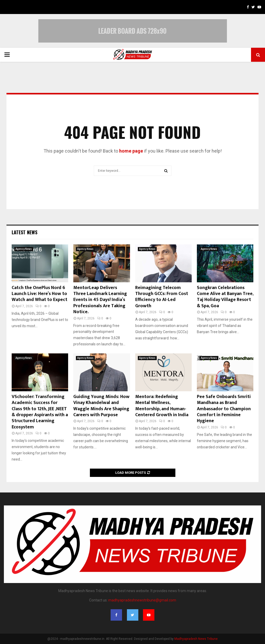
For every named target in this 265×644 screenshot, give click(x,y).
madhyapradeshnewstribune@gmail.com (142, 600)
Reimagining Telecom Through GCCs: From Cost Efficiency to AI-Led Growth (162, 297)
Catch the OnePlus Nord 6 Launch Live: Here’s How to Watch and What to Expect (40, 294)
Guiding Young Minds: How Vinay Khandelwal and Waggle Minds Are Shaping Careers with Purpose (101, 406)
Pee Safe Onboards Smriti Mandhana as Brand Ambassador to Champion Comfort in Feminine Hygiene (224, 409)
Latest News (24, 232)
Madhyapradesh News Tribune (196, 639)
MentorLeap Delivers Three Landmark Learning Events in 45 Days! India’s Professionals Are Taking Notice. (100, 300)
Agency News (24, 249)
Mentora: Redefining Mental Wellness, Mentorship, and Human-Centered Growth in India (162, 406)
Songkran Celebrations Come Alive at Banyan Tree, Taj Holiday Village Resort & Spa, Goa (225, 297)
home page (131, 151)
